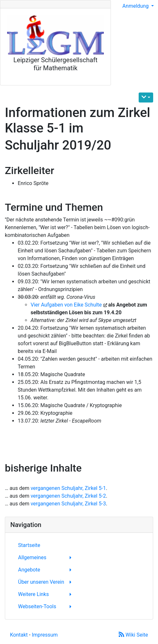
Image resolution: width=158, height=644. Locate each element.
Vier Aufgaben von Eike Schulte (67, 305)
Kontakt (19, 635)
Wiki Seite (133, 635)
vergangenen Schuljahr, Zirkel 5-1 (68, 488)
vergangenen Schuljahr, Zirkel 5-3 (68, 504)
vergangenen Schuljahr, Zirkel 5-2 (68, 496)
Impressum (45, 635)
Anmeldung (136, 6)
